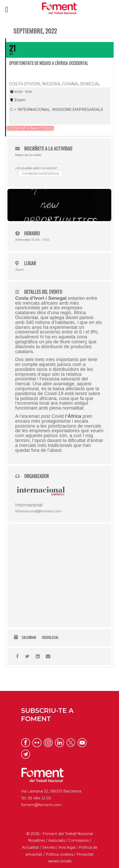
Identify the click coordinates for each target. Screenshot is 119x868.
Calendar (29, 637)
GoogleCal (50, 637)
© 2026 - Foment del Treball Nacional (60, 834)
